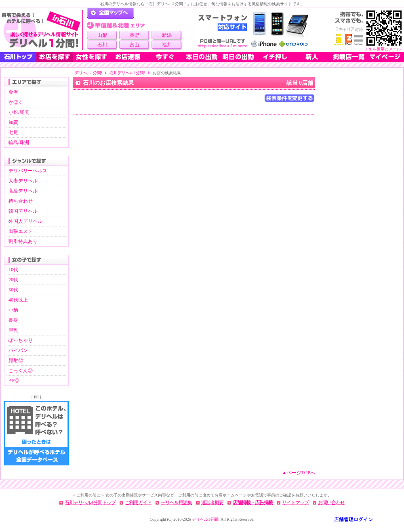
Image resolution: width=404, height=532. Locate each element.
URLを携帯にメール (383, 49)
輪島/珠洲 (19, 142)
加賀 (13, 122)
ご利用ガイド (138, 503)
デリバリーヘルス (28, 171)
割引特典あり (23, 241)
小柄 (13, 310)
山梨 (102, 35)
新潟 (167, 35)
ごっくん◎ (21, 371)
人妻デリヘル (23, 181)
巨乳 (13, 330)
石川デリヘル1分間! (127, 73)
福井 (167, 45)
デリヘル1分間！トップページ (110, 13)
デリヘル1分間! (88, 73)
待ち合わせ (21, 201)
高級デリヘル (23, 191)
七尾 (13, 132)
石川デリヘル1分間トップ (90, 503)
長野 (135, 35)
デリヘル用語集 (176, 503)
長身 (13, 320)
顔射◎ (16, 360)
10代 (13, 270)
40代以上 (18, 300)
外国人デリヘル (25, 221)
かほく (16, 102)
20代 (13, 280)
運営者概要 (212, 503)
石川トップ (18, 57)
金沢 (13, 92)
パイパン (18, 350)
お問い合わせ (331, 503)
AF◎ (14, 381)
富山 (135, 45)
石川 (102, 45)
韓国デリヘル (23, 211)
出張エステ (21, 231)
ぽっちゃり (21, 340)
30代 (13, 290)
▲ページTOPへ (299, 473)
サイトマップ (295, 503)
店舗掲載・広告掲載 (253, 503)
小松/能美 (19, 112)
